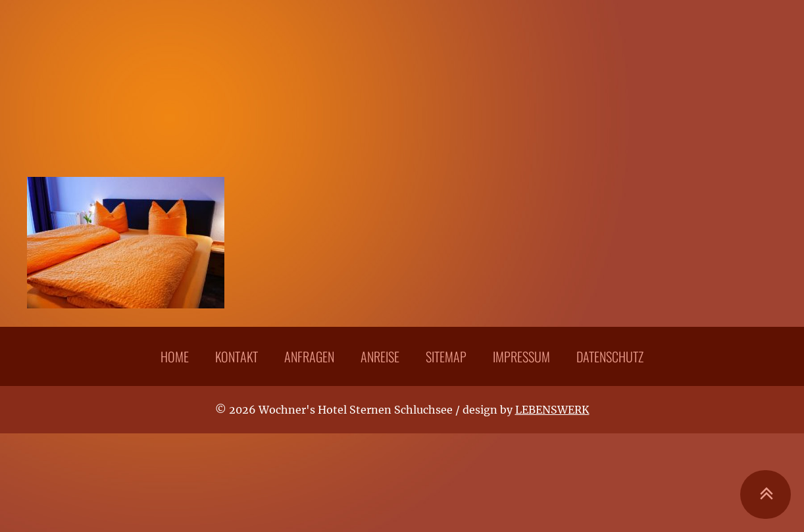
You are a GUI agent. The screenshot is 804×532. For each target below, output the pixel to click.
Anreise (380, 356)
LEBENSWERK (552, 410)
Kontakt (237, 356)
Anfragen (309, 356)
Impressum (521, 356)
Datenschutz (610, 356)
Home (175, 356)
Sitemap (446, 356)
